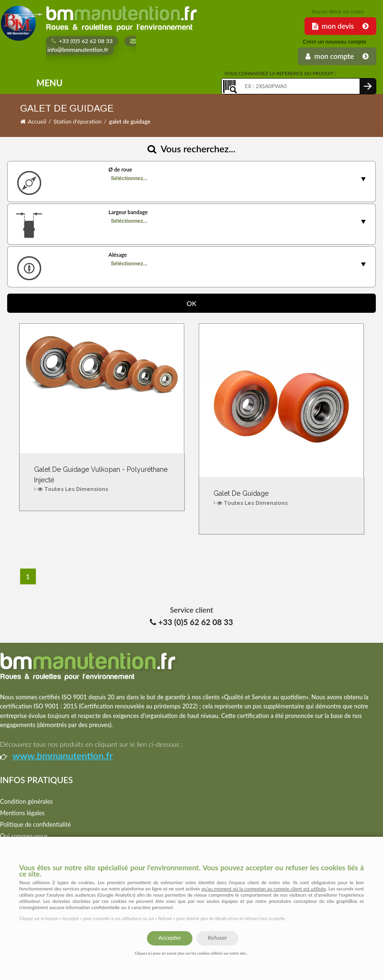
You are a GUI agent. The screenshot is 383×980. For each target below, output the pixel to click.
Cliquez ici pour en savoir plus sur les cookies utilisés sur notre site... (191, 953)
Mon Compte (337, 56)
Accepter (170, 938)
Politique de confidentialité (35, 825)
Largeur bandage (128, 212)
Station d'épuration (78, 121)
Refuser (217, 938)
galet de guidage (130, 121)
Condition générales (26, 802)
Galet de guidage (282, 498)
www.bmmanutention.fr (63, 756)
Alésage (118, 255)
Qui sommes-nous (24, 836)
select (363, 179)
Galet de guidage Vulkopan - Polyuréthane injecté (102, 480)
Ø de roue (120, 169)
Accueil (37, 121)
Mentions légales (22, 813)
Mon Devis (340, 26)
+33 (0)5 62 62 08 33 (82, 41)
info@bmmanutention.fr (91, 46)
